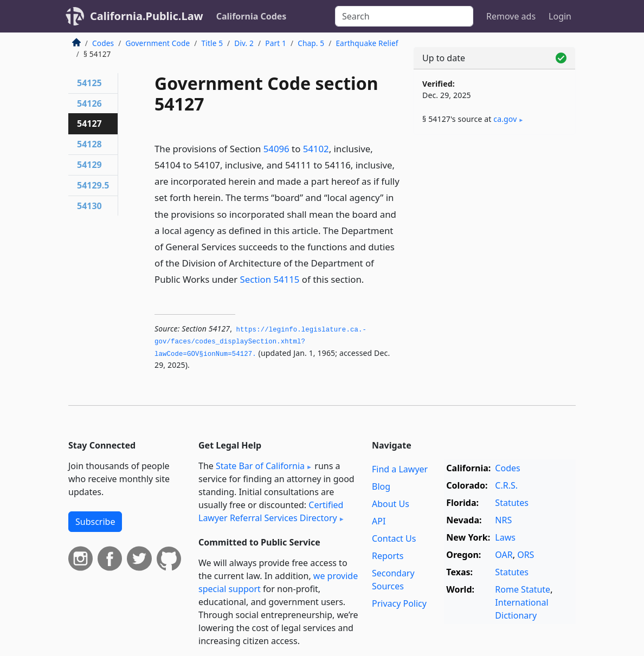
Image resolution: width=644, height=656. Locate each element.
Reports (388, 556)
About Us (391, 504)
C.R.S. (506, 485)
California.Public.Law (147, 16)
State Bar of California (260, 466)
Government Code (157, 43)
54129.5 (93, 185)
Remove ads (511, 16)
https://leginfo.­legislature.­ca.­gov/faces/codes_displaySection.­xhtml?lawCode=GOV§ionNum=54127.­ (260, 342)
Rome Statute (523, 589)
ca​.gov (505, 119)
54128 (89, 144)
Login (560, 16)
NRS (503, 520)
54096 (276, 149)
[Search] (404, 16)
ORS (526, 555)
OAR (504, 555)
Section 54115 (269, 279)
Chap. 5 (311, 43)
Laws (505, 537)
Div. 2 (244, 43)
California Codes (252, 16)
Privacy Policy (399, 603)
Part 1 (276, 43)
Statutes (512, 503)
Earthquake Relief (367, 43)
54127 (89, 124)
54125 (89, 83)
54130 (89, 206)
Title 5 (212, 43)
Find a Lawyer (400, 469)
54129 (89, 165)
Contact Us (394, 538)
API (379, 521)
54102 (316, 149)
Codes (103, 43)
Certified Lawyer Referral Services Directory (271, 511)
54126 (89, 103)
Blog (381, 486)
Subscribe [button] (95, 522)
